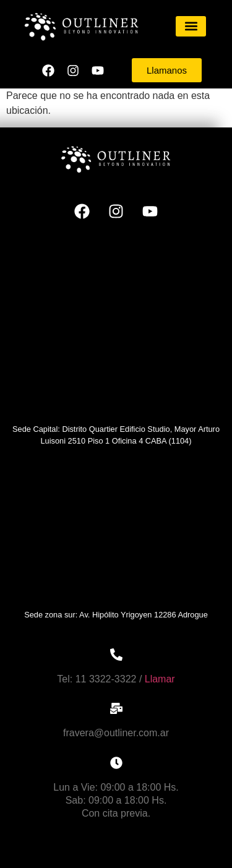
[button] (191, 26)
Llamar (160, 679)
